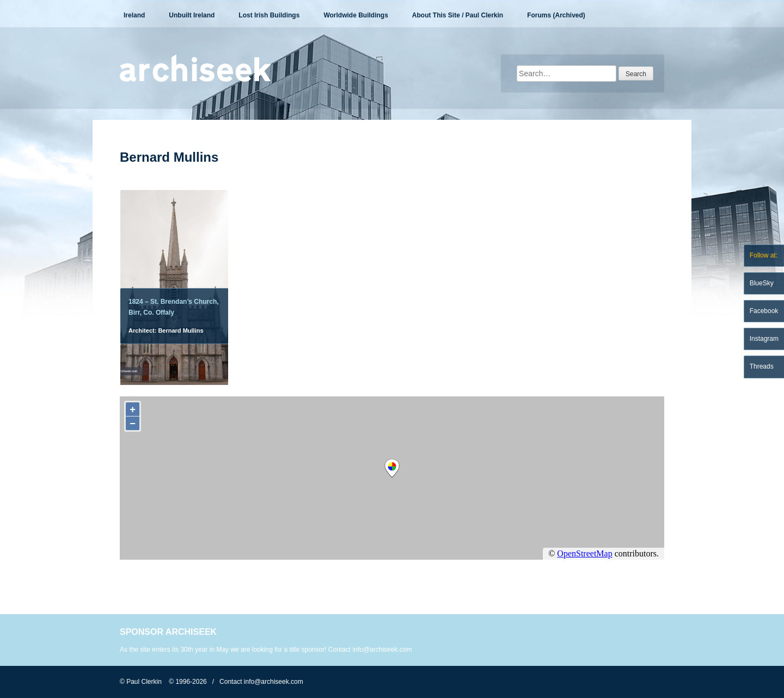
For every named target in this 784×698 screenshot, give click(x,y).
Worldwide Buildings (356, 15)
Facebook (764, 311)
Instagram (764, 339)
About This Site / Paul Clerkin (458, 15)
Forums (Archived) (556, 15)
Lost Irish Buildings (269, 15)
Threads (762, 366)
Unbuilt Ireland (192, 15)
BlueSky (762, 283)
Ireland (134, 15)
